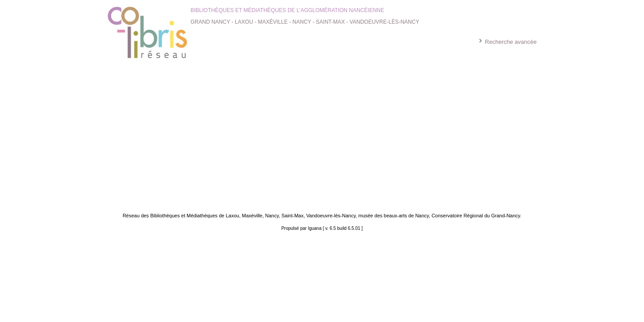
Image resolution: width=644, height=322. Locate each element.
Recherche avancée (511, 42)
